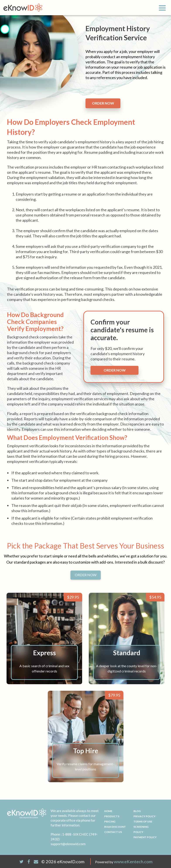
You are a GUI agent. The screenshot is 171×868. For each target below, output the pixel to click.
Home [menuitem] (108, 811)
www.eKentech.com (133, 861)
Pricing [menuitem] (110, 822)
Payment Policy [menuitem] (145, 837)
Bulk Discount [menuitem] (115, 827)
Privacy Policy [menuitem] (144, 816)
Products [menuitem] (112, 816)
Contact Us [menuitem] (113, 832)
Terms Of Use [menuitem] (143, 822)
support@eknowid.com (68, 844)
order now (103, 103)
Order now (115, 370)
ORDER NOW (86, 575)
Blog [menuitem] (137, 811)
